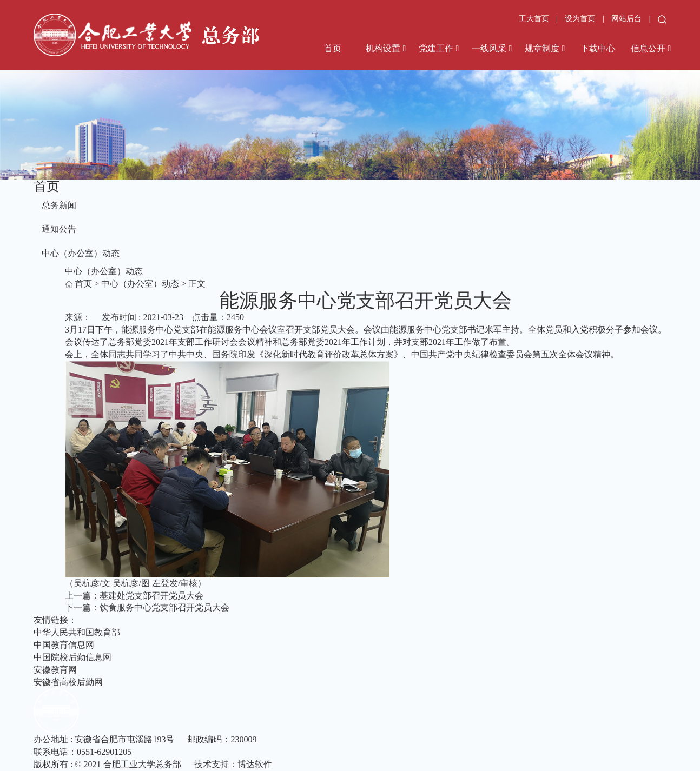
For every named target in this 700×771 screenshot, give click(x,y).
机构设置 (383, 48)
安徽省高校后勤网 (68, 682)
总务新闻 (59, 205)
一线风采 (489, 48)
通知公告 (59, 229)
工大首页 (534, 19)
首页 (333, 48)
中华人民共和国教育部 (77, 632)
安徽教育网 (55, 670)
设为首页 (581, 19)
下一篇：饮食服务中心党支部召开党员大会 (147, 607)
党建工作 (436, 48)
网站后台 (628, 19)
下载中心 (598, 48)
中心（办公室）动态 (81, 253)
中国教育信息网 (64, 645)
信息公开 (648, 48)
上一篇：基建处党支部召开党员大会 (134, 596)
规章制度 (542, 48)
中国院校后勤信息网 (72, 657)
